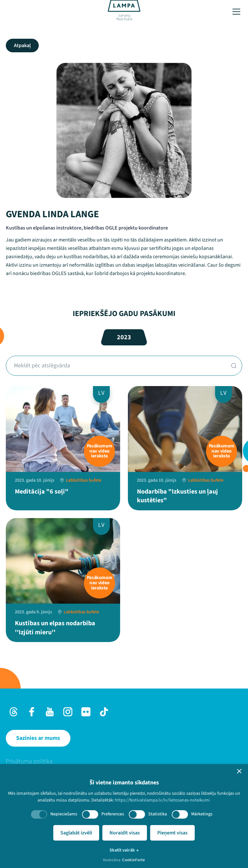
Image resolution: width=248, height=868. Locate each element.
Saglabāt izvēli (76, 833)
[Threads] (14, 712)
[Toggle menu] (236, 12)
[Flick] (86, 712)
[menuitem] (124, 761)
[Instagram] (68, 712)
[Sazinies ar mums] (38, 738)
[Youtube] (50, 712)
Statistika (158, 814)
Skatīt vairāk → (124, 850)
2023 (124, 337)
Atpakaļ (22, 46)
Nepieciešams (64, 814)
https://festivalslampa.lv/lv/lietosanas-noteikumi (162, 800)
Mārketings (202, 814)
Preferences (113, 814)
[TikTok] (104, 712)
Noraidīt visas (125, 833)
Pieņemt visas (172, 833)
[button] (239, 771)
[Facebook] (32, 712)
